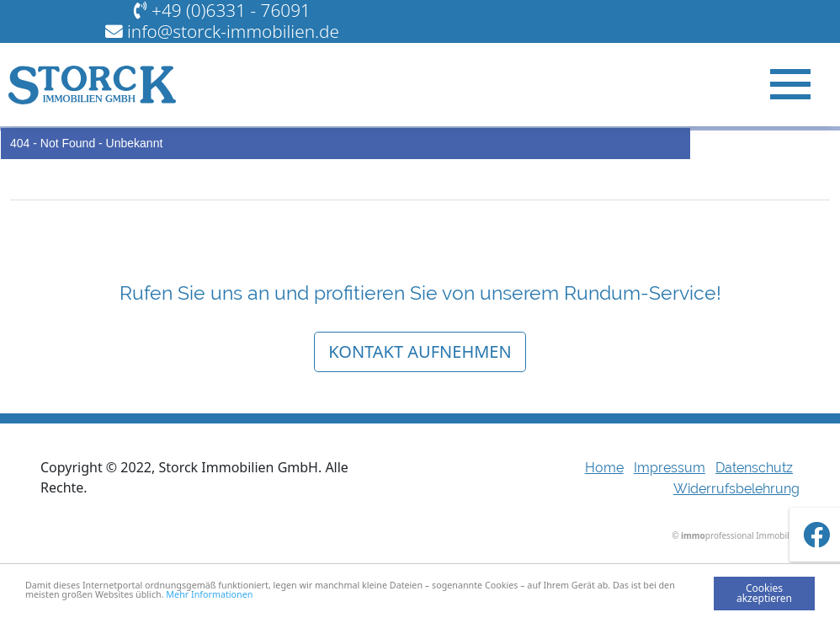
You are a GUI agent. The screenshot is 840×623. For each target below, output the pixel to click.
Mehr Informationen (282, 596)
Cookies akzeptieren (764, 593)
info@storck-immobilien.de (233, 31)
